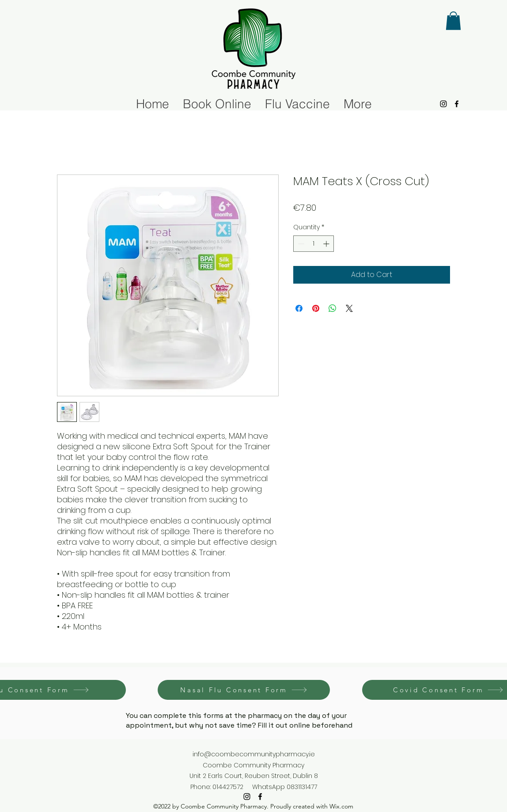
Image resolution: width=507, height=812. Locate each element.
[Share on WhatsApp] (333, 308)
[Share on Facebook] (299, 308)
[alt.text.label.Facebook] (457, 104)
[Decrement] (300, 244)
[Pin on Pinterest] (316, 308)
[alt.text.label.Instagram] (443, 104)
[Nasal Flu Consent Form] (244, 690)
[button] (453, 21)
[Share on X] (349, 308)
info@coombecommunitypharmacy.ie (254, 754)
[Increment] (327, 244)
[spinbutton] (314, 244)
